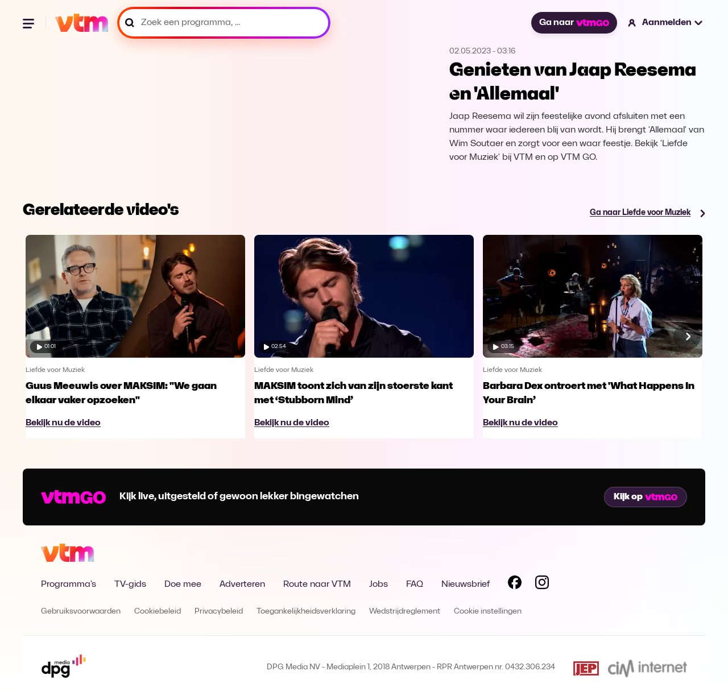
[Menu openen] (30, 23)
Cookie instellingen (488, 612)
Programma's (69, 585)
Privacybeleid (219, 612)
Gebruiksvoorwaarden (81, 612)
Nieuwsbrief (466, 585)
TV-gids (130, 585)
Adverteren (242, 585)
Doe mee (183, 585)
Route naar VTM (317, 585)
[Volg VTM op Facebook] (515, 585)
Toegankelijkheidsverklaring (306, 612)
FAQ (415, 585)
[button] (666, 23)
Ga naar (574, 23)
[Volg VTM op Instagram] (542, 585)
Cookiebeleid (158, 612)
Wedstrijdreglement (405, 612)
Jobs (379, 585)
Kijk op (646, 497)
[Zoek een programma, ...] (224, 23)
